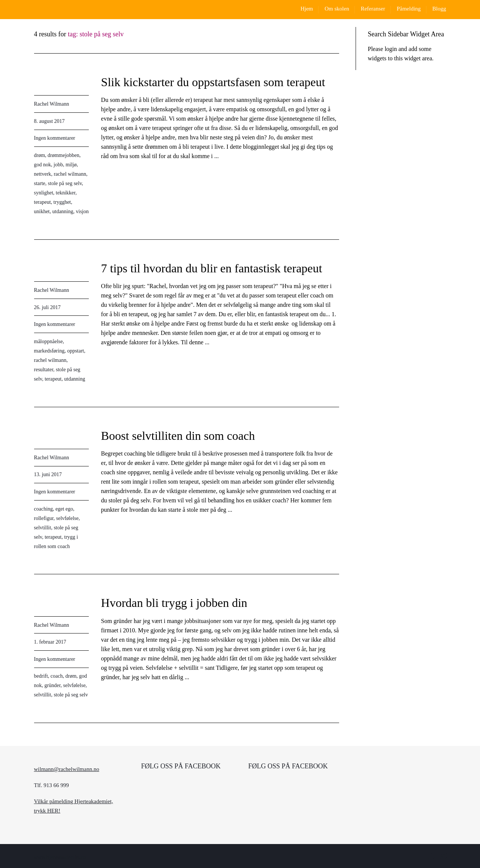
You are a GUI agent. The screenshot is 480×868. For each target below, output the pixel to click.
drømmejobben (64, 155)
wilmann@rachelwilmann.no (67, 769)
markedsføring (49, 351)
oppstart (76, 351)
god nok (43, 165)
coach (57, 676)
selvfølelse (67, 518)
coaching (44, 509)
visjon (82, 211)
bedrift (41, 676)
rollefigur (44, 518)
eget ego (64, 509)
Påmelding (409, 9)
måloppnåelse (49, 341)
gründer (53, 685)
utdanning (63, 211)
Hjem (307, 9)
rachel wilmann (70, 174)
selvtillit (43, 528)
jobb (58, 165)
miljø (71, 165)
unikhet (42, 211)
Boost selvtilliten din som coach (178, 436)
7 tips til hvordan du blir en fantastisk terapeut (212, 268)
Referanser (373, 9)
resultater (44, 370)
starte (40, 183)
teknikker (66, 193)
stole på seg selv (65, 183)
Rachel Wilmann (52, 104)
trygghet (62, 202)
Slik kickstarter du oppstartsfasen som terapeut (213, 82)
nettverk (43, 174)
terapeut (43, 202)
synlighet (44, 193)
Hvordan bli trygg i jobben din (174, 603)
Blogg (439, 9)
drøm (40, 155)
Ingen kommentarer (55, 138)
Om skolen (337, 9)
